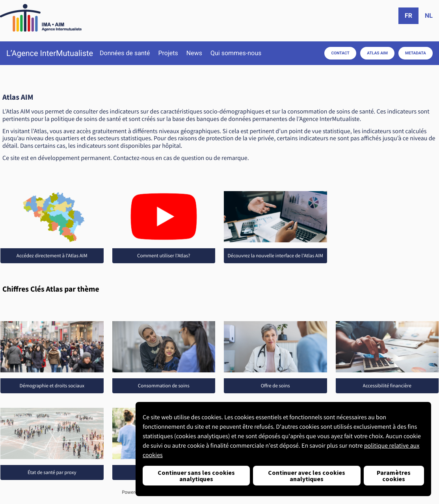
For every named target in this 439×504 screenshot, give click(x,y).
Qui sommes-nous (236, 53)
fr (408, 16)
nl (429, 16)
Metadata (416, 53)
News (194, 53)
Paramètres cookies (394, 476)
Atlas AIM (377, 53)
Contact (340, 53)
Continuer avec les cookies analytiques (307, 476)
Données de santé (125, 53)
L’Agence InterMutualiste (50, 53)
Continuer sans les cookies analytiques (196, 476)
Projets (168, 53)
